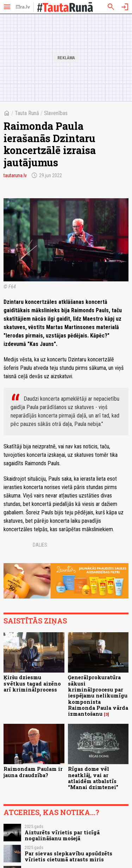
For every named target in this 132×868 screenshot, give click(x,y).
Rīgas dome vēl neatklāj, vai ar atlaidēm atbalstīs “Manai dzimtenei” (93, 778)
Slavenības (56, 113)
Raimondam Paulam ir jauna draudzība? (33, 772)
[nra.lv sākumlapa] (23, 7)
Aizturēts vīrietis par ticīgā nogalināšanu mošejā (62, 835)
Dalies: (40, 545)
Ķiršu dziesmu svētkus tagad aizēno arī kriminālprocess (32, 683)
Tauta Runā (27, 113)
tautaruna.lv (15, 175)
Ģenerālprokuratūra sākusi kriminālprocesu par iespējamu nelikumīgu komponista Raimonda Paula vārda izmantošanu (98, 696)
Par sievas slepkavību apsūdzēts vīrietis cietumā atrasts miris (68, 856)
